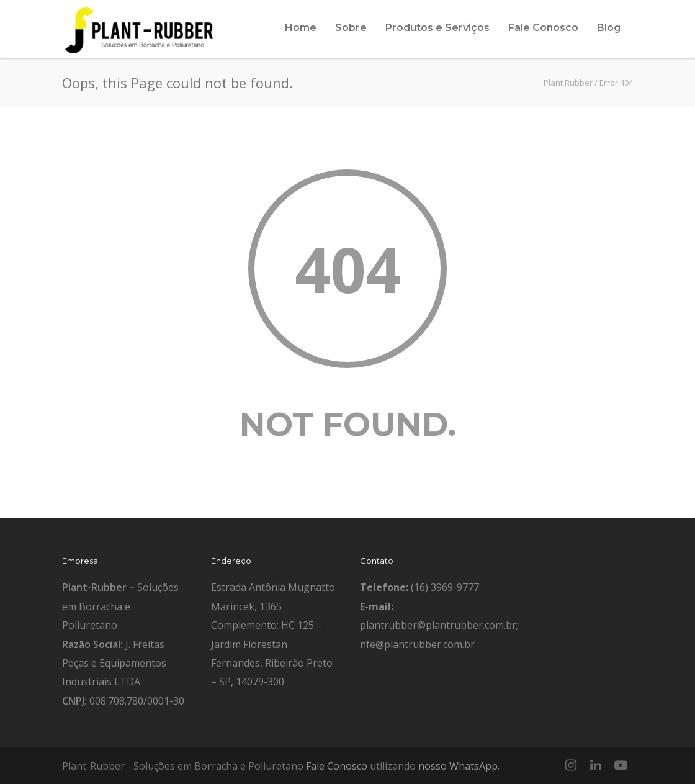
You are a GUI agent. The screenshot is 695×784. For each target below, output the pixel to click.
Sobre (351, 28)
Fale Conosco (543, 28)
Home (301, 28)
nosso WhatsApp (458, 766)
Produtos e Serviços (437, 28)
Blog (609, 28)
